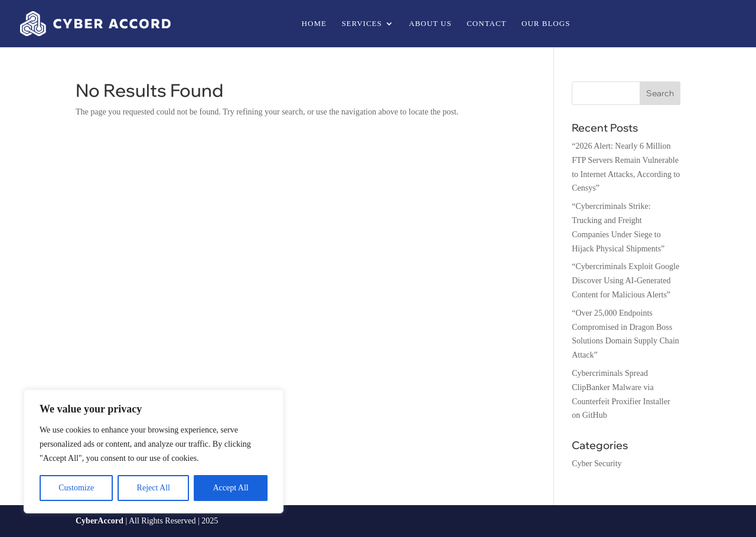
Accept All (230, 488)
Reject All (154, 488)
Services (361, 24)
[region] (154, 451)
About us (430, 24)
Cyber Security (597, 464)
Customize (76, 488)
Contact (486, 24)
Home (314, 24)
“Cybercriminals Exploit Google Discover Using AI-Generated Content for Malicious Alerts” (625, 281)
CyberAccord (100, 521)
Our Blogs (546, 24)
